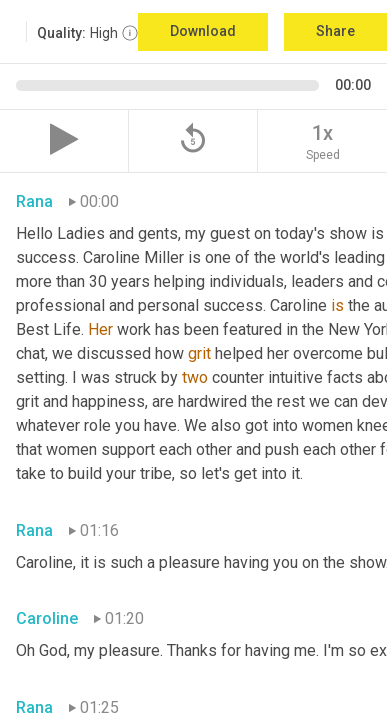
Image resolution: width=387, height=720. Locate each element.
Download (203, 31)
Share (335, 31)
